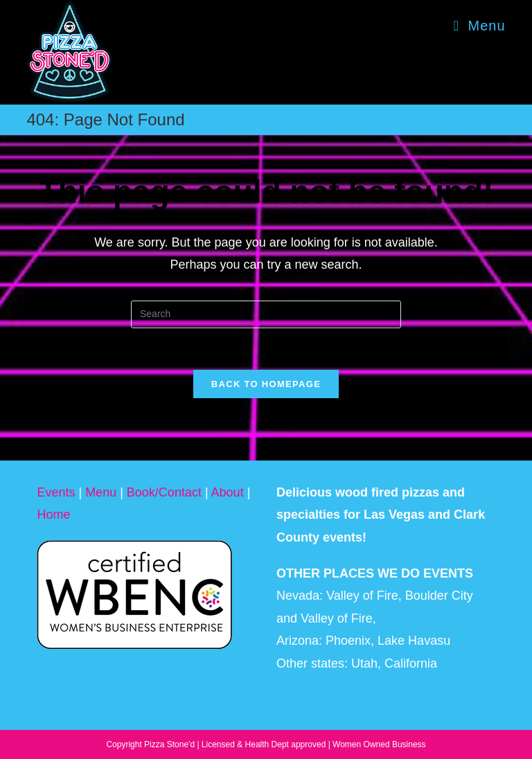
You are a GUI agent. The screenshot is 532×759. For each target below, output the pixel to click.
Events (56, 492)
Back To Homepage (266, 384)
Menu (101, 492)
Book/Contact (164, 492)
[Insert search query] (266, 314)
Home (53, 515)
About (228, 492)
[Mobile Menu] (480, 26)
